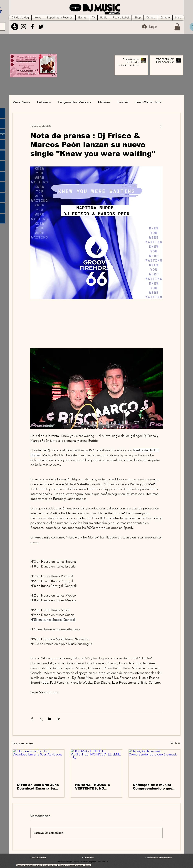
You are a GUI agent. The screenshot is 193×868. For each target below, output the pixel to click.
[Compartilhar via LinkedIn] (50, 719)
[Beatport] (15, 27)
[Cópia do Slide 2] (39, 73)
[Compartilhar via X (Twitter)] (41, 719)
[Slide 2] (35, 73)
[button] (177, 27)
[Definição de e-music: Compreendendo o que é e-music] (154, 764)
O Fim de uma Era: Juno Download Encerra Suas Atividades (38, 787)
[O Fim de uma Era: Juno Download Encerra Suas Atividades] (39, 764)
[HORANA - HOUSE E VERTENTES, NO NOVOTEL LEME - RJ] (97, 764)
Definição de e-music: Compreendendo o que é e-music (154, 787)
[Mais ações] (160, 126)
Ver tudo (176, 743)
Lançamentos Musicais (75, 102)
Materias (104, 102)
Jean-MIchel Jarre (149, 102)
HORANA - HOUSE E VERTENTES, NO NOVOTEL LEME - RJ (93, 787)
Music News (21, 102)
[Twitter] (41, 27)
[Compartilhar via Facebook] (32, 719)
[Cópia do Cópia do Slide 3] (29, 73)
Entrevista (44, 102)
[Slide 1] (32, 73)
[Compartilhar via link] (58, 719)
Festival (123, 102)
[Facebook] (32, 27)
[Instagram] (23, 27)
